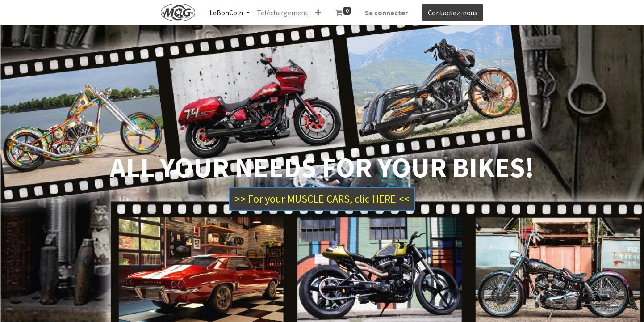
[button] (318, 13)
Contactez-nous (453, 13)
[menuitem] (282, 13)
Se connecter (386, 13)
